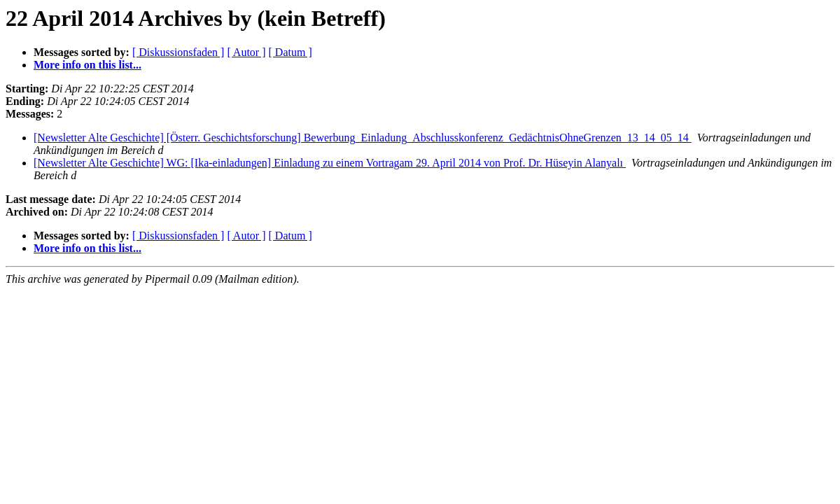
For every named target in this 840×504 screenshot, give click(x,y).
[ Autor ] (246, 52)
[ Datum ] (290, 52)
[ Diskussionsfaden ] (178, 52)
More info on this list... (87, 65)
